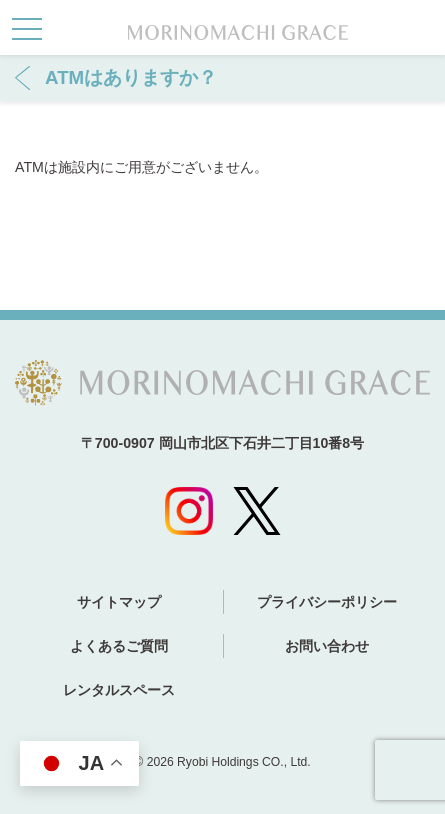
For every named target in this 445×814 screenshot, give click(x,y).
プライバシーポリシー (327, 602)
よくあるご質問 (119, 646)
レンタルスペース (119, 690)
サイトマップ (119, 602)
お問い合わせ (327, 646)
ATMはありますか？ (131, 77)
